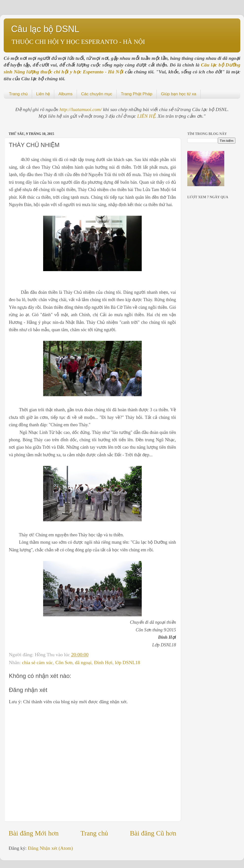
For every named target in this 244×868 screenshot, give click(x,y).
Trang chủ (18, 94)
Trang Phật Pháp (137, 94)
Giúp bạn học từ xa (179, 94)
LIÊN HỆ (146, 116)
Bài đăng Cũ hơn (153, 833)
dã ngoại (83, 662)
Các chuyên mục (97, 94)
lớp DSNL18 (127, 662)
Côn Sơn (64, 662)
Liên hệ (43, 94)
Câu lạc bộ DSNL (45, 29)
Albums (65, 94)
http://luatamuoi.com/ (81, 109)
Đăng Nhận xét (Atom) (50, 848)
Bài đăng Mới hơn (34, 833)
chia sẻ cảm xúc (37, 662)
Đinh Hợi (103, 662)
